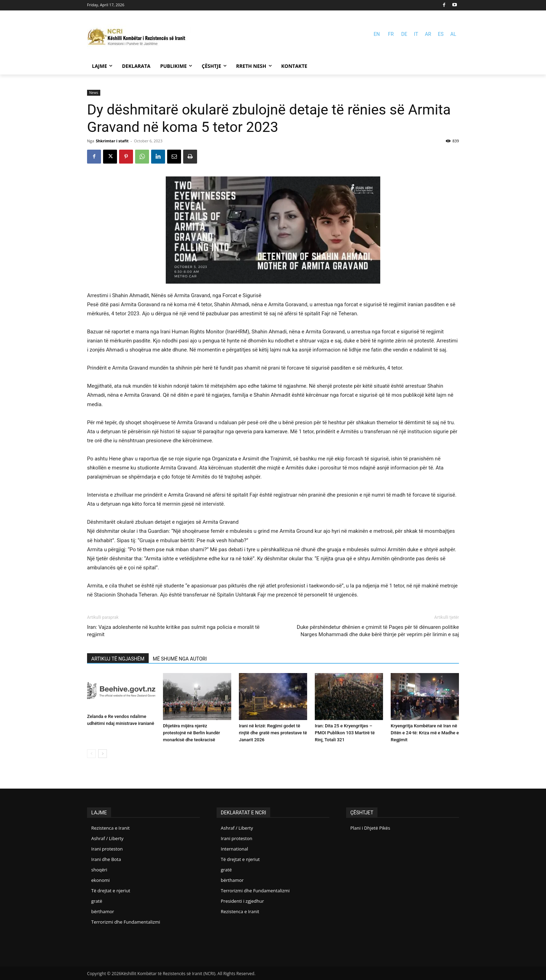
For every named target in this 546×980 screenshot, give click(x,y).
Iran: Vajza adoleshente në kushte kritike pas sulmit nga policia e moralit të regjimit (173, 631)
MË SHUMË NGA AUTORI (180, 659)
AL (453, 34)
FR (391, 34)
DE (404, 34)
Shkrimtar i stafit (112, 141)
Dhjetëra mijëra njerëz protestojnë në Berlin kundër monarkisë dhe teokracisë (192, 733)
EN (377, 34)
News (94, 93)
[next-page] (103, 754)
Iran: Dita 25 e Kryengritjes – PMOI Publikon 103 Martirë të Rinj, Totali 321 (345, 733)
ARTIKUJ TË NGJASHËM (118, 659)
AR (428, 34)
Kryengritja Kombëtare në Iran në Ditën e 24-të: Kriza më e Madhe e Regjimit (425, 733)
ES (441, 34)
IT (416, 34)
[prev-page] (91, 754)
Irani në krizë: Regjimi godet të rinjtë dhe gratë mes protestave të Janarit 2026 (273, 733)
